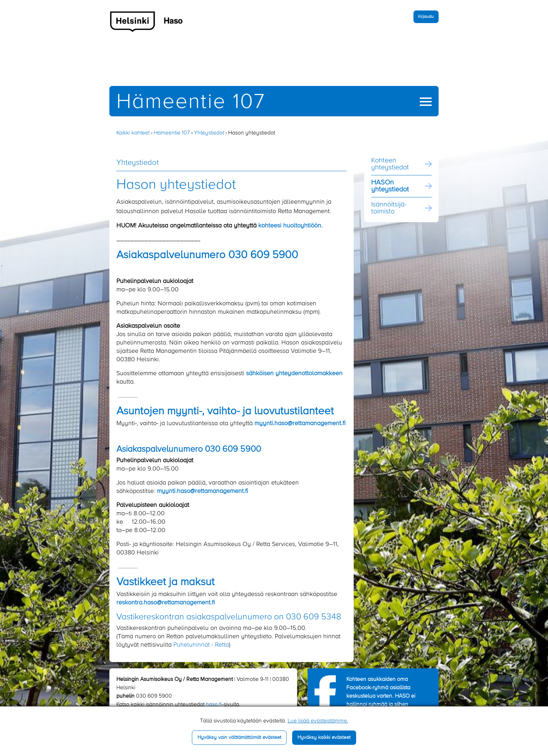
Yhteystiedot (209, 133)
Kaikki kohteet (133, 133)
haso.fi (214, 705)
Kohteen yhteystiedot (390, 164)
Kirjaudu (426, 17)
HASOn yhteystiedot (390, 186)
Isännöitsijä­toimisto (389, 208)
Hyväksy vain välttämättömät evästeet (239, 737)
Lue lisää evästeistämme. (318, 721)
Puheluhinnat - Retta (201, 645)
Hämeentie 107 (191, 102)
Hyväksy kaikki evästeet (324, 737)
